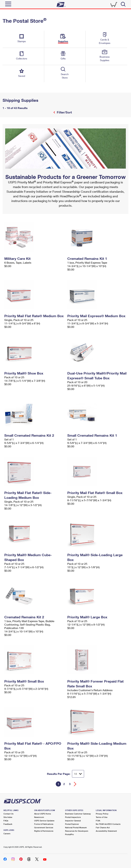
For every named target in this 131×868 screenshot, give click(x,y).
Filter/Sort (64, 112)
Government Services (44, 827)
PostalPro (69, 834)
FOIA (98, 821)
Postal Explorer (72, 824)
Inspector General (73, 821)
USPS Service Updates (44, 821)
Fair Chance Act (103, 827)
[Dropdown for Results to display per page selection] (78, 774)
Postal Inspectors (73, 817)
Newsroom (39, 817)
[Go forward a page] (75, 784)
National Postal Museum (76, 827)
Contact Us (8, 814)
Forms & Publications (44, 824)
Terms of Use (102, 817)
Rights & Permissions (44, 831)
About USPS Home (43, 814)
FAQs (6, 821)
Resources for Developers (77, 831)
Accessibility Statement (106, 831)
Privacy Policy (102, 814)
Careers (7, 833)
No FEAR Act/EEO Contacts (108, 824)
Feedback (8, 824)
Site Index (8, 817)
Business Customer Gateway (78, 814)
